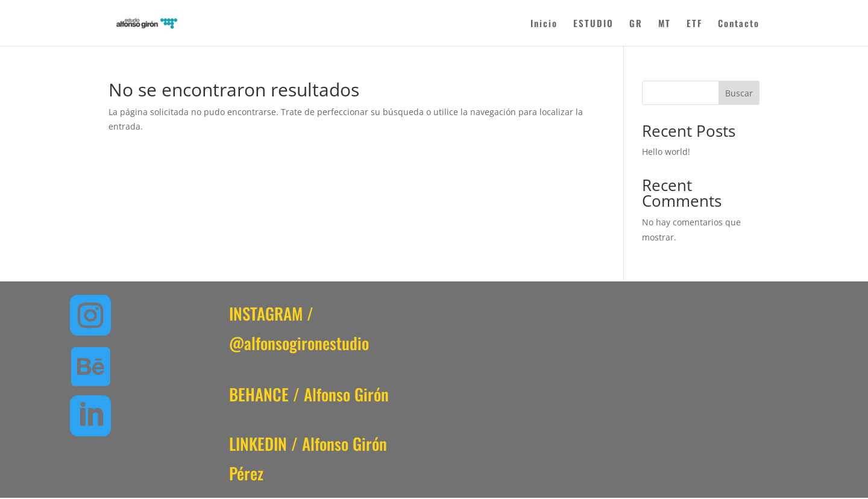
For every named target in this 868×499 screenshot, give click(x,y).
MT (665, 24)
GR (636, 24)
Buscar (739, 93)
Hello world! (666, 152)
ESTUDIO (593, 24)
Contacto (739, 24)
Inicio (544, 24)
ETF (694, 24)
